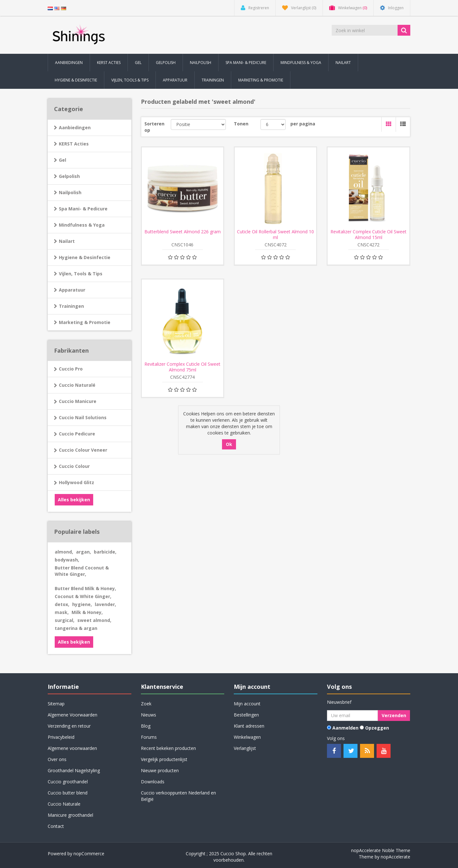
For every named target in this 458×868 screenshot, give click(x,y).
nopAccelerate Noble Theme (381, 850)
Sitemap (56, 704)
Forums (149, 737)
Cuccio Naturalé (77, 385)
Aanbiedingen (69, 63)
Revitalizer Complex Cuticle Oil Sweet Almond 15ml (368, 235)
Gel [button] (138, 63)
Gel (62, 160)
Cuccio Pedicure (77, 434)
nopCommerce (89, 854)
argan (83, 552)
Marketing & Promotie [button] (261, 80)
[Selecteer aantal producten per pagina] (273, 124)
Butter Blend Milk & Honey (85, 588)
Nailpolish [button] (201, 63)
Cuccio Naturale (64, 804)
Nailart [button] (343, 63)
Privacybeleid (61, 737)
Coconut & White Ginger (83, 596)
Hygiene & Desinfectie (85, 257)
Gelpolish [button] (166, 63)
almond (64, 552)
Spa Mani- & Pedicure (83, 209)
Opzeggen (377, 728)
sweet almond (94, 620)
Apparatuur (72, 290)
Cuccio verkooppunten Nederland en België (178, 796)
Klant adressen (249, 726)
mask (62, 612)
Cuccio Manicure (78, 401)
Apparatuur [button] (175, 80)
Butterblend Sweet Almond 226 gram (183, 232)
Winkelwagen (247, 737)
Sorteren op (154, 127)
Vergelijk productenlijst (164, 759)
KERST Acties (109, 63)
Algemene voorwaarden (72, 748)
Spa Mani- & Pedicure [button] (246, 63)
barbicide (105, 552)
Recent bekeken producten (168, 748)
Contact (56, 826)
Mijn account (247, 704)
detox (62, 604)
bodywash (67, 560)
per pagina (303, 124)
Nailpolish (70, 192)
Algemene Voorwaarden (73, 715)
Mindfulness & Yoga (82, 225)
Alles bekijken (74, 500)
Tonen (241, 124)
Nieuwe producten (160, 770)
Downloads (153, 782)
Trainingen (71, 306)
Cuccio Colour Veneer (83, 450)
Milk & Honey (87, 612)
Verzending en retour (69, 726)
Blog (146, 726)
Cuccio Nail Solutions (83, 417)
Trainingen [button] (213, 80)
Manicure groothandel (70, 815)
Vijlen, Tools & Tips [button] (130, 80)
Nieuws (149, 715)
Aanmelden (345, 728)
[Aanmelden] (352, 716)
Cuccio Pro (71, 369)
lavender (105, 604)
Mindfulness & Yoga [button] (301, 63)
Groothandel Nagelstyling (74, 770)
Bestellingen (246, 715)
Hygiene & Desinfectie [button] (76, 80)
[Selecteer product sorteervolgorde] (198, 124)
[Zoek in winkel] (365, 30)
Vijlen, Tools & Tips (81, 274)
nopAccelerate (396, 857)
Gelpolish (69, 176)
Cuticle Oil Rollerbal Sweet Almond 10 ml (275, 235)
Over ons (57, 759)
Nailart (67, 241)
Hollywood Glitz (76, 482)
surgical (65, 620)
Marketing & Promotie (85, 322)
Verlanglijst (245, 748)
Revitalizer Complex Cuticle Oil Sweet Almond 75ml (182, 367)
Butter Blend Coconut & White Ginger (82, 571)
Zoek (146, 704)
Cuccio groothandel (68, 782)
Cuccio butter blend (68, 793)
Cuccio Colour (74, 466)
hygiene (82, 604)
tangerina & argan (76, 628)
